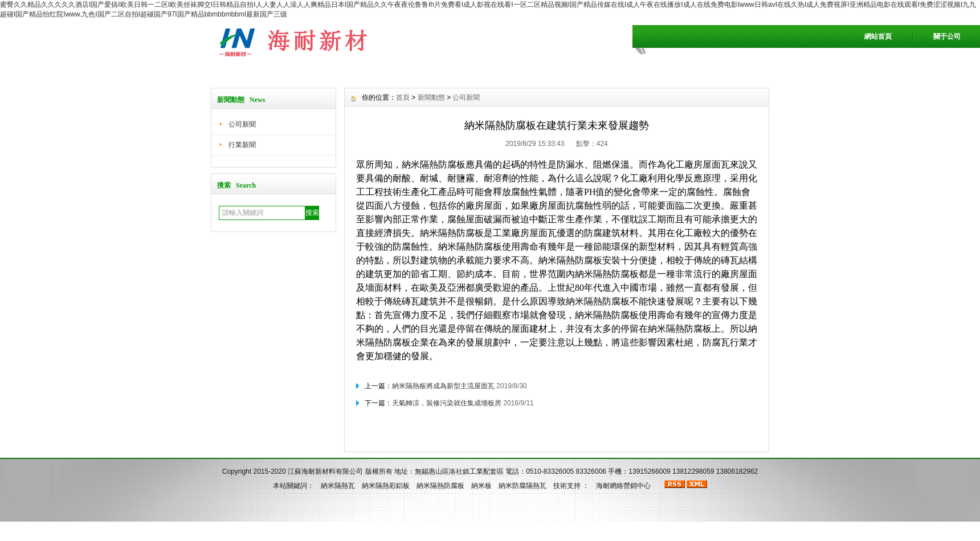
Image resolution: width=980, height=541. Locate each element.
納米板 (481, 486)
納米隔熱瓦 (338, 486)
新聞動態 (431, 97)
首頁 (403, 97)
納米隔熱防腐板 (440, 486)
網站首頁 (878, 36)
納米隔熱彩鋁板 (386, 486)
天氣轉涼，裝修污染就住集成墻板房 (447, 403)
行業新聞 (242, 145)
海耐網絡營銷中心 (623, 486)
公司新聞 (242, 124)
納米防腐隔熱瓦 (522, 486)
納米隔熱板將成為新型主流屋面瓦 (443, 386)
